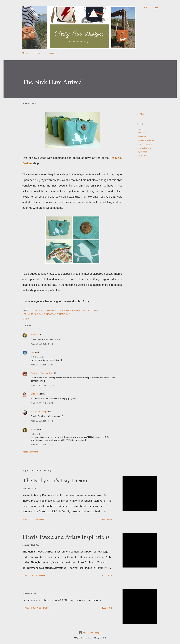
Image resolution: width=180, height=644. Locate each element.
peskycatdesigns (144, 148)
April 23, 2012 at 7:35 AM (43, 444)
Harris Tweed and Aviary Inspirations (66, 537)
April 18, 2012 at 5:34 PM (42, 421)
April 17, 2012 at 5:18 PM (42, 403)
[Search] (145, 8)
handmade (142, 136)
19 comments (38, 519)
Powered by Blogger (90, 633)
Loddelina (35, 394)
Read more (107, 519)
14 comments (38, 576)
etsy (139, 129)
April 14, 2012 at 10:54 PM (43, 365)
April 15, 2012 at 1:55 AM (43, 385)
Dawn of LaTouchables (41, 373)
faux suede (142, 133)
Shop (38, 53)
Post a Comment (30, 452)
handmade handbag (146, 140)
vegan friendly (143, 155)
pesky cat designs (145, 144)
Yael (33, 352)
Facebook (52, 53)
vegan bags (142, 152)
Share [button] (141, 114)
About (25, 53)
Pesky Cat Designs (39, 411)
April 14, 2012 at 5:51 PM (42, 344)
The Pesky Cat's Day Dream (55, 480)
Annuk (34, 334)
